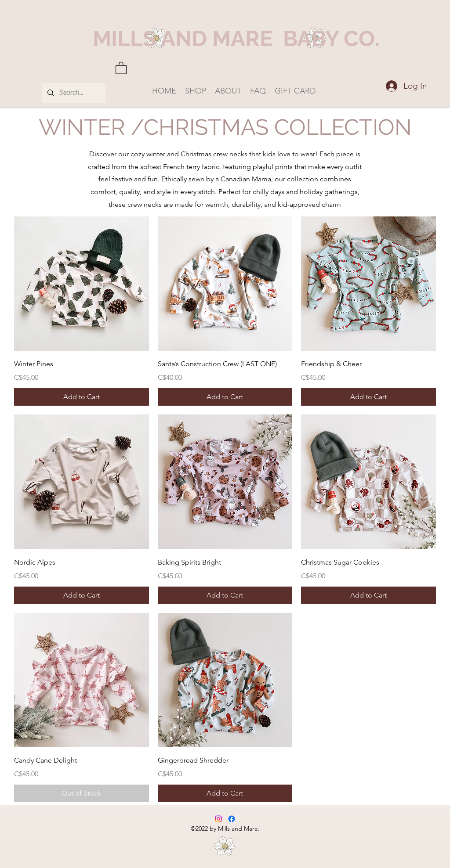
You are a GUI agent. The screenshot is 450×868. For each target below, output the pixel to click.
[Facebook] (232, 819)
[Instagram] (218, 819)
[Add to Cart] (82, 397)
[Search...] (73, 93)
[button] (121, 68)
